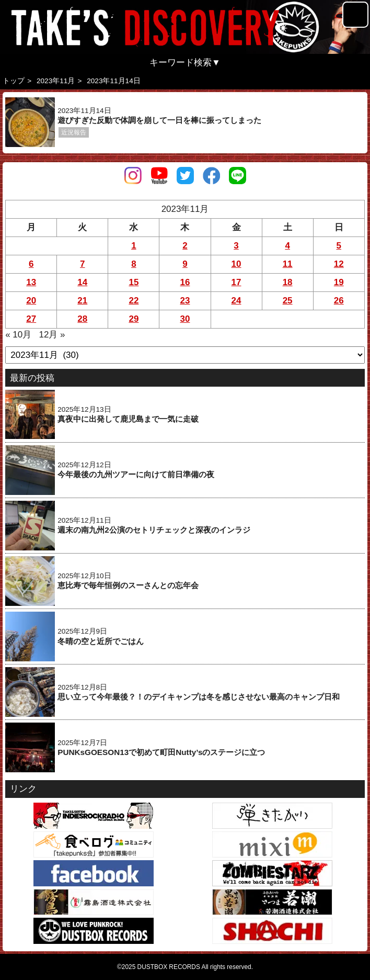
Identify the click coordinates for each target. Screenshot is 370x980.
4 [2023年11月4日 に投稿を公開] (287, 246)
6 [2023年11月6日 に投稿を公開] (31, 264)
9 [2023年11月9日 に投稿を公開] (185, 264)
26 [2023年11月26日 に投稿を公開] (339, 301)
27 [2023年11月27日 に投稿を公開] (31, 319)
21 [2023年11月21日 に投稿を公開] (82, 301)
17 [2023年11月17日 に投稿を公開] (236, 282)
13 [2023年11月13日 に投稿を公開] (31, 282)
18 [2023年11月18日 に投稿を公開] (288, 282)
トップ (14, 81)
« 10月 (18, 335)
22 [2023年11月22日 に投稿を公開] (134, 301)
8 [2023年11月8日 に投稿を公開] (134, 264)
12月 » (52, 335)
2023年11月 (56, 81)
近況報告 (74, 132)
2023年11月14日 (113, 81)
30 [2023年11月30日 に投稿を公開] (185, 319)
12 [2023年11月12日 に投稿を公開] (339, 264)
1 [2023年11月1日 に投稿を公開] (134, 246)
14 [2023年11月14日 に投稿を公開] (82, 282)
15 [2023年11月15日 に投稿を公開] (134, 282)
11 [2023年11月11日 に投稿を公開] (288, 264)
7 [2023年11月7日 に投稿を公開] (82, 264)
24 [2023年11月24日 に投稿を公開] (236, 301)
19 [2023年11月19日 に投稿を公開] (339, 282)
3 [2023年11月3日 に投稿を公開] (236, 246)
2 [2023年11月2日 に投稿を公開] (185, 246)
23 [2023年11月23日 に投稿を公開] (185, 301)
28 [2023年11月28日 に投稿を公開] (82, 319)
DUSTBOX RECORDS (169, 967)
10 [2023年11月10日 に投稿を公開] (236, 264)
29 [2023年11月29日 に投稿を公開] (134, 319)
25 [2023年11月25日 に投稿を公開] (288, 301)
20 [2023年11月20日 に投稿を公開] (31, 301)
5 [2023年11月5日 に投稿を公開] (339, 246)
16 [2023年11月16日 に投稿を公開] (185, 282)
